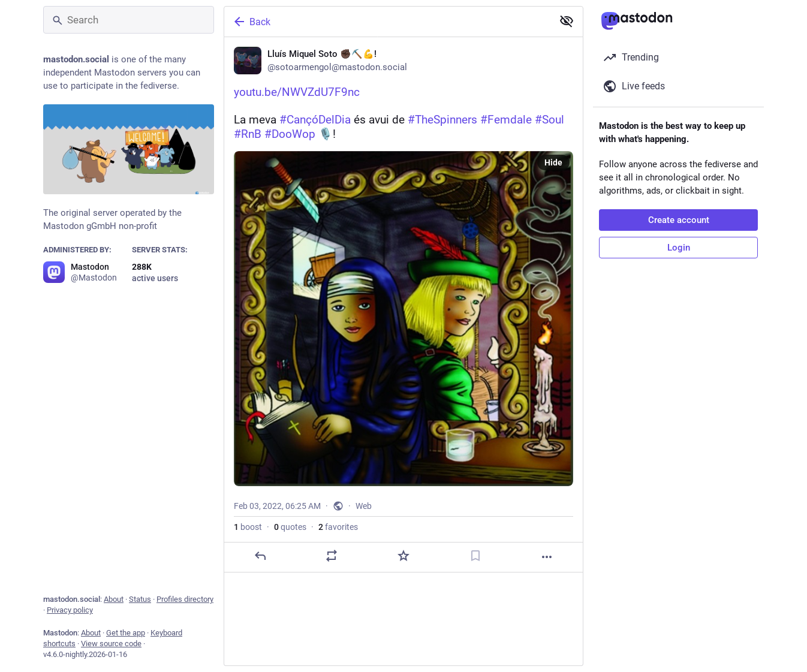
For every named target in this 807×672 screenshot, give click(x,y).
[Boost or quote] (332, 597)
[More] (547, 598)
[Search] (129, 20)
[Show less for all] (567, 21)
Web (364, 547)
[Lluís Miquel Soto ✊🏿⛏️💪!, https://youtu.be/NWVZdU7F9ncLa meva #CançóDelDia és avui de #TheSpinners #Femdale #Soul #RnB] (403, 326)
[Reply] (260, 597)
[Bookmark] (475, 597)
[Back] (387, 22)
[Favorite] (403, 597)
